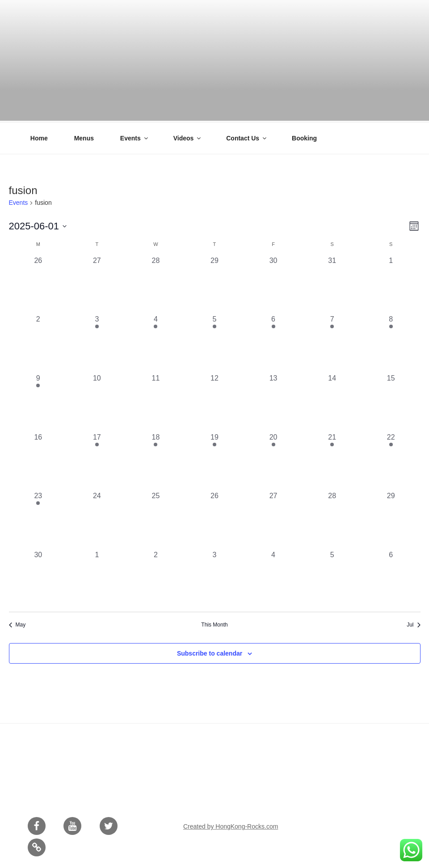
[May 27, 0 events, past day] (97, 284)
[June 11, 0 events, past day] (156, 401)
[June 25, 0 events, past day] (156, 519)
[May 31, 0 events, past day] (332, 284)
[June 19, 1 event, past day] (214, 460)
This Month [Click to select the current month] (214, 623)
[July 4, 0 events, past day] (273, 578)
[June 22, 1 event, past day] (391, 460)
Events (135, 137)
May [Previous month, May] (17, 623)
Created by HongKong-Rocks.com (231, 825)
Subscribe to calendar (210, 652)
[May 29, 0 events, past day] (214, 284)
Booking (304, 137)
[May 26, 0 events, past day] (38, 284)
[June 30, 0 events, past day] (38, 578)
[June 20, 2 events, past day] (273, 460)
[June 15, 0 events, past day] (391, 401)
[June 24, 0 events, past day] (97, 519)
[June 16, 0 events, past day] (38, 460)
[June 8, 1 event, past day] (391, 342)
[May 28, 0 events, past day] (156, 284)
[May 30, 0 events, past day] (273, 284)
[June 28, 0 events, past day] (332, 519)
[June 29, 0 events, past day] (391, 519)
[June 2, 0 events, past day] (38, 342)
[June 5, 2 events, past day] (214, 342)
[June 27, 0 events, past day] (273, 519)
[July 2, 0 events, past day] (156, 578)
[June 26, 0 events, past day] (214, 519)
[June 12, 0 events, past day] (214, 401)
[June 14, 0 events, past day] (332, 401)
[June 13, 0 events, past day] (273, 401)
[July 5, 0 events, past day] (332, 578)
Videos (188, 137)
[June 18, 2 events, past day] (156, 460)
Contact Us (247, 137)
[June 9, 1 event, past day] (38, 401)
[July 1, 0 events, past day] (97, 578)
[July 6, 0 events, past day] (391, 578)
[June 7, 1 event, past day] (332, 342)
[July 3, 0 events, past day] (214, 578)
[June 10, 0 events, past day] (97, 401)
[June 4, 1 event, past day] (156, 342)
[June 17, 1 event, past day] (97, 460)
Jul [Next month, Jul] (413, 623)
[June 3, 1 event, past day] (97, 342)
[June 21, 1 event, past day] (332, 460)
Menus (84, 137)
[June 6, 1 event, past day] (273, 342)
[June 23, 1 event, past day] (38, 519)
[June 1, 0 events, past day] (391, 284)
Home (39, 137)
